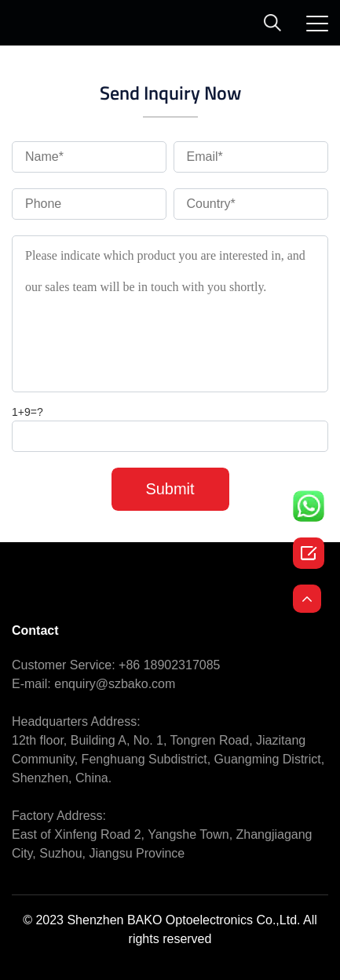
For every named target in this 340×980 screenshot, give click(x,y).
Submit (170, 489)
